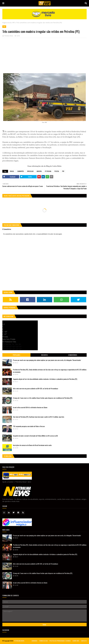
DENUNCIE (34, 641)
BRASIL (12, 171)
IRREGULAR (30, 171)
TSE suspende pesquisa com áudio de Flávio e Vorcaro (29, 426)
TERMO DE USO (43, 641)
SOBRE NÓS (76, 641)
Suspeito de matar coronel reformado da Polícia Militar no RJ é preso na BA (35, 436)
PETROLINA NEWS (19, 641)
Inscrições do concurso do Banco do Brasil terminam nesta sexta (32, 445)
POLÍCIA (57, 171)
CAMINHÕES (21, 171)
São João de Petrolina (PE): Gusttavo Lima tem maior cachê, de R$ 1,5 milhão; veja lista (39, 417)
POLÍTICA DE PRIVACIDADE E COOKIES (60, 641)
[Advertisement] (44, 57)
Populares (16, 355)
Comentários (73, 355)
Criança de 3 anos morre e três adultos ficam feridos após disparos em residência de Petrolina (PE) (43, 398)
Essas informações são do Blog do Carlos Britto (44, 166)
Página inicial (7, 23)
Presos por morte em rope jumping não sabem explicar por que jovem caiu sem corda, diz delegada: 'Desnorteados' (47, 360)
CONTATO (84, 641)
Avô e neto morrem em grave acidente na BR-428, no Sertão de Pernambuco (36, 389)
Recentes (44, 355)
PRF (14, 23)
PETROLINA (48, 171)
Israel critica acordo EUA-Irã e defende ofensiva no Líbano (30, 407)
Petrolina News (9, 36)
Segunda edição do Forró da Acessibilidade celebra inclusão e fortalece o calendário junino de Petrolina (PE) (45, 379)
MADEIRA (39, 171)
